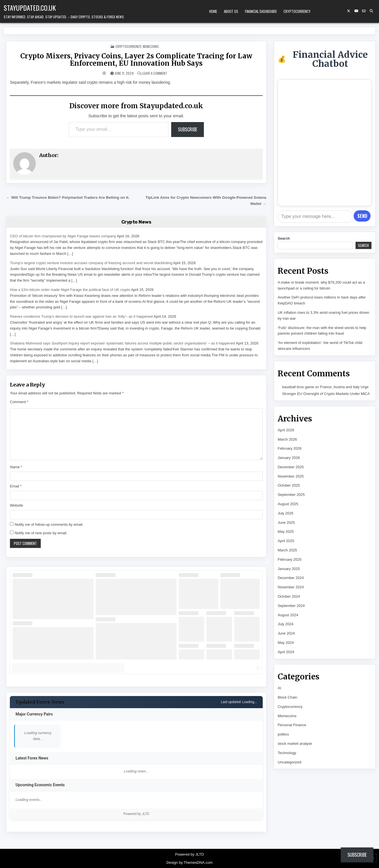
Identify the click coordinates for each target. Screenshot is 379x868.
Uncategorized (289, 762)
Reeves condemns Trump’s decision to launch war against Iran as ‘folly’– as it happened (81, 316)
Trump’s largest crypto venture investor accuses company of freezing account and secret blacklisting (91, 263)
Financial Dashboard (261, 11)
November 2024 (291, 587)
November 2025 (291, 476)
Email (16, 486)
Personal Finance (292, 725)
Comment (19, 402)
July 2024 (286, 624)
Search (284, 238)
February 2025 (290, 559)
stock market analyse (295, 744)
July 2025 (286, 513)
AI (279, 688)
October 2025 (289, 485)
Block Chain (287, 697)
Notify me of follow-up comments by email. (49, 524)
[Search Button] (371, 11)
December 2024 (291, 578)
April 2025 (286, 541)
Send (362, 216)
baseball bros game (298, 387)
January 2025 (289, 569)
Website (16, 505)
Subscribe (188, 129)
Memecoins (151, 46)
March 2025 (287, 550)
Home (213, 11)
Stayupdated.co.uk (30, 8)
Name (16, 467)
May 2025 (286, 532)
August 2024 (288, 615)
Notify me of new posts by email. (41, 533)
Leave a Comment (155, 73)
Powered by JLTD (136, 814)
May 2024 (286, 643)
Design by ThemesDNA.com (189, 863)
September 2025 (291, 495)
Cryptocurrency (297, 11)
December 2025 (291, 467)
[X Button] (349, 11)
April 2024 (286, 652)
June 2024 (286, 633)
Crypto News (136, 222)
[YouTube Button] (356, 11)
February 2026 (290, 448)
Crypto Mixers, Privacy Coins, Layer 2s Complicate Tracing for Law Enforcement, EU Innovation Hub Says (136, 60)
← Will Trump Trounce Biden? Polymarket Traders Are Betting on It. (68, 197)
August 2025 (288, 504)
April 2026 (286, 430)
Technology (287, 753)
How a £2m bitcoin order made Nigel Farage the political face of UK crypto (70, 290)
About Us (231, 11)
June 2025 (286, 523)
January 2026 (289, 458)
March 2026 (287, 439)
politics (283, 734)
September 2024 (291, 606)
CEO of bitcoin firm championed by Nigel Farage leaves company (63, 236)
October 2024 (289, 596)
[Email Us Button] (364, 11)
